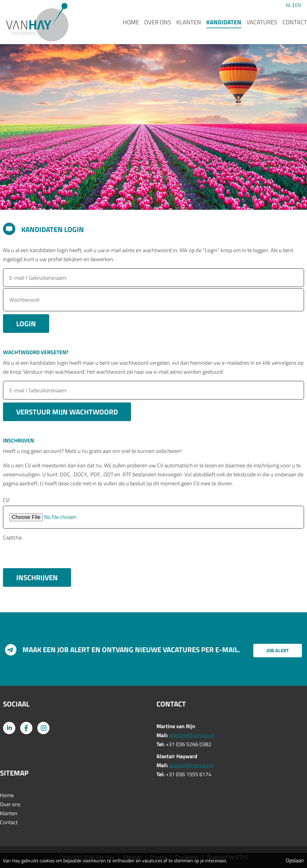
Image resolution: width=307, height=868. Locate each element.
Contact (295, 22)
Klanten (189, 22)
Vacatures (262, 22)
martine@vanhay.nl (192, 735)
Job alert (278, 650)
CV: (7, 500)
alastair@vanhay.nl (191, 765)
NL (289, 5)
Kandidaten (224, 22)
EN (298, 5)
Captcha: (13, 537)
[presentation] (49, 555)
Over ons (158, 22)
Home (131, 22)
